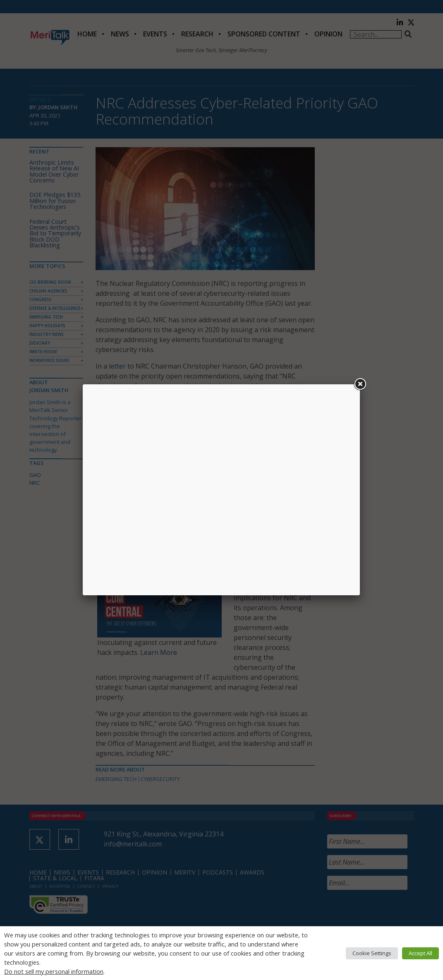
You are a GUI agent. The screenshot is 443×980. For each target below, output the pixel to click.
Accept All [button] (420, 953)
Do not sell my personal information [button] (54, 971)
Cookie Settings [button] (372, 953)
